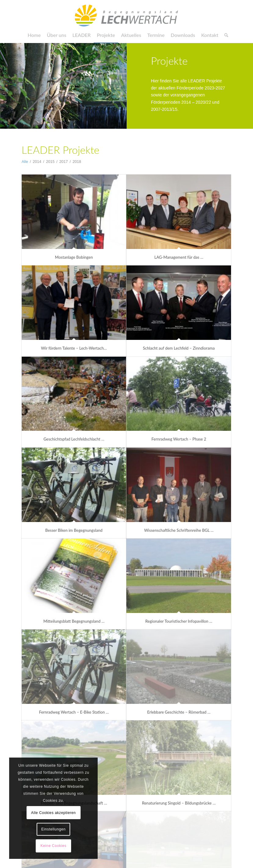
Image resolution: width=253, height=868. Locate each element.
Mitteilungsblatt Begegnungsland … (74, 621)
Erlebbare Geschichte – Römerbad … (179, 712)
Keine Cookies (53, 846)
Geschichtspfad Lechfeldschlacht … (74, 439)
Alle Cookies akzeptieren (53, 813)
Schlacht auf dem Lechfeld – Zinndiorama (179, 348)
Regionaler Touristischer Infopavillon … (179, 621)
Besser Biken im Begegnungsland (74, 530)
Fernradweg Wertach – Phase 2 (179, 439)
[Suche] (225, 35)
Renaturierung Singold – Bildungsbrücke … (179, 803)
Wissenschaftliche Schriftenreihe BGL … (179, 530)
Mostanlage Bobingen (74, 257)
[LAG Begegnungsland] (126, 14)
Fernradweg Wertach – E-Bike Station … (74, 712)
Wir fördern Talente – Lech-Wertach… (74, 348)
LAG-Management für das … (179, 257)
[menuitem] (34, 35)
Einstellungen (53, 829)
